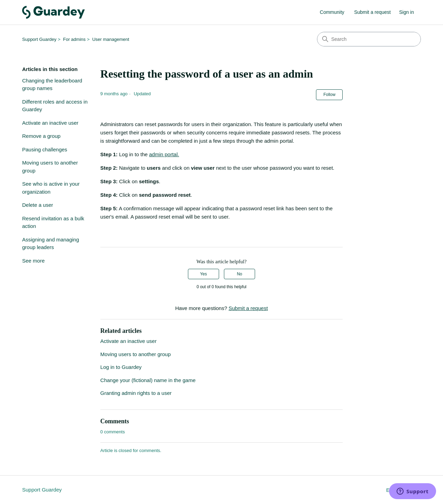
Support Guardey (39, 39)
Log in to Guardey (121, 367)
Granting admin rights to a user (136, 393)
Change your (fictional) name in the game (148, 380)
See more (33, 261)
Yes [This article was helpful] (204, 274)
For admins (74, 39)
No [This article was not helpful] (239, 274)
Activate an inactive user (50, 123)
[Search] (369, 39)
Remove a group (41, 136)
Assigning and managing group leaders (51, 244)
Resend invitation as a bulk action (53, 222)
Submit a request (372, 12)
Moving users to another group (50, 167)
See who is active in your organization (51, 188)
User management (111, 39)
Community (332, 12)
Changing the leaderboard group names (52, 85)
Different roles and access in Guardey (55, 106)
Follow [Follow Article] (329, 95)
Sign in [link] (406, 12)
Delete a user (38, 205)
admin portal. (164, 154)
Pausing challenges (45, 149)
